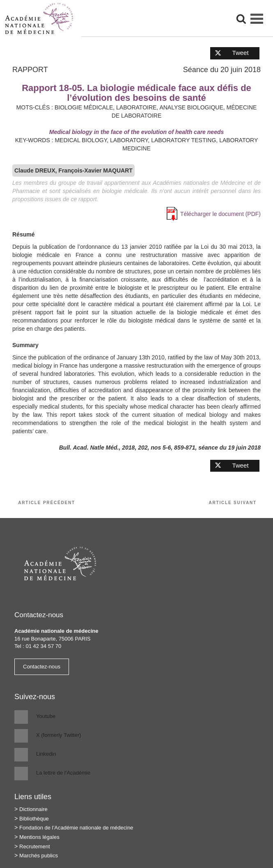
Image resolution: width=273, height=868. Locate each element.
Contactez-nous (42, 667)
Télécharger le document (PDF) (220, 214)
